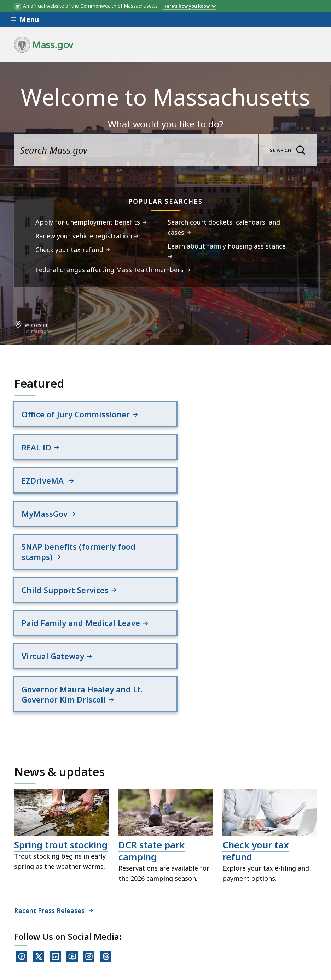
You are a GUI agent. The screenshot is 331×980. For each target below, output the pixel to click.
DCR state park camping (152, 731)
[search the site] (136, 150)
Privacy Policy (137, 921)
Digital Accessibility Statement (60, 921)
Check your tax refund (256, 731)
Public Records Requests (252, 921)
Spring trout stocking (61, 725)
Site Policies (186, 921)
